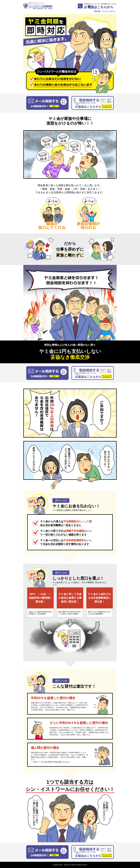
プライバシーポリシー (109, 11)
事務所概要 (97, 11)
